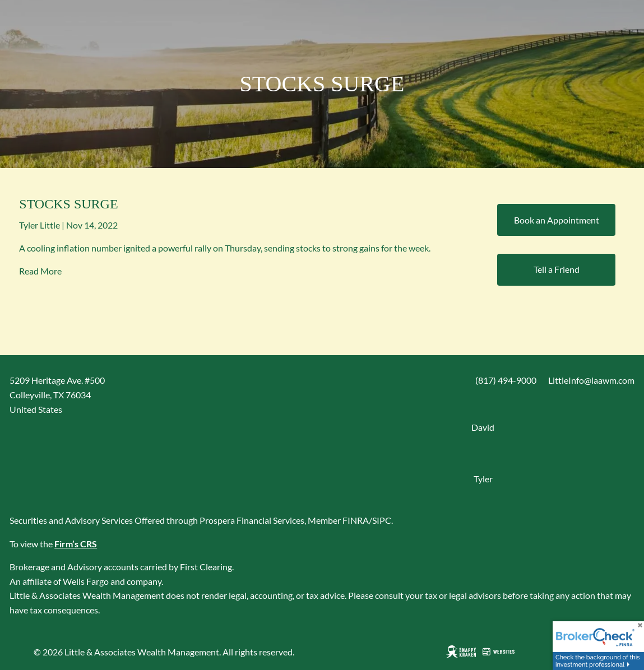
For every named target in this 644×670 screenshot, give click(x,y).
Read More (40, 271)
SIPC (382, 520)
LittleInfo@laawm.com (591, 380)
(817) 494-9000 (506, 380)
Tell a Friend (557, 269)
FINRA (356, 520)
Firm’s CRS (76, 544)
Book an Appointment (557, 220)
